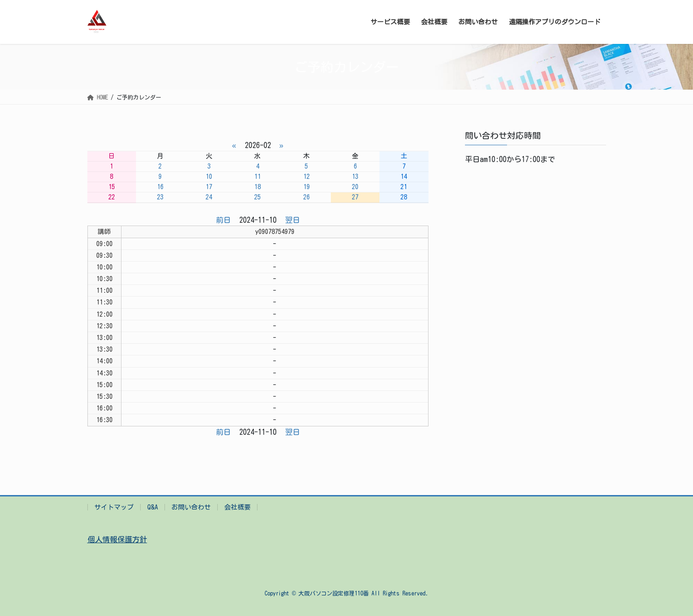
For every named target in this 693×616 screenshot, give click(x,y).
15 (112, 187)
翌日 (293, 220)
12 (307, 177)
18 (257, 187)
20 (355, 187)
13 (355, 177)
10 (209, 177)
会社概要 (237, 507)
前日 (223, 220)
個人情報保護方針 (117, 539)
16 (160, 187)
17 (209, 187)
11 (257, 177)
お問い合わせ (191, 507)
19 (307, 187)
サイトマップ (114, 507)
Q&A (153, 507)
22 (112, 197)
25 (257, 197)
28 (404, 197)
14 (404, 177)
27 (355, 197)
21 (404, 187)
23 (160, 197)
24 (209, 197)
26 (307, 197)
